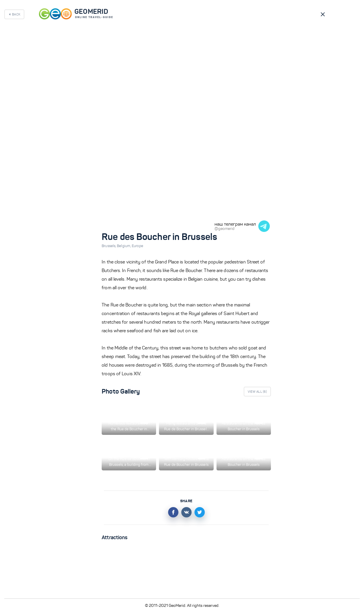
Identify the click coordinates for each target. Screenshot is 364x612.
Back (16, 14)
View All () (257, 392)
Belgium (124, 246)
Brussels (109, 246)
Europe (137, 246)
